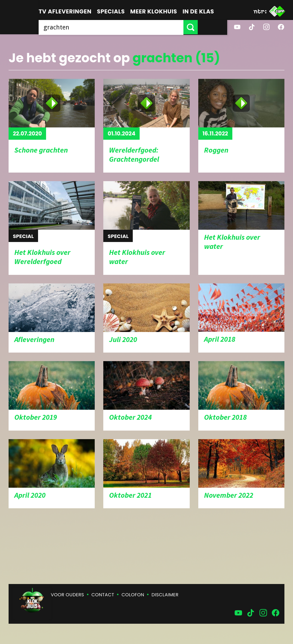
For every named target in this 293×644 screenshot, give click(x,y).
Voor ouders (68, 595)
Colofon (133, 595)
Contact (103, 595)
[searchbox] (126, 27)
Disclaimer (165, 595)
